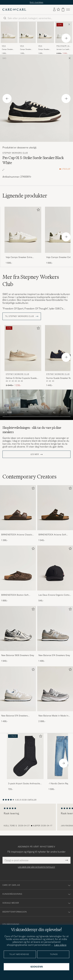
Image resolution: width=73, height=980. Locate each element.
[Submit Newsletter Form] (67, 860)
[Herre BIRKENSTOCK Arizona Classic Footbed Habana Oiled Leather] (18, 508)
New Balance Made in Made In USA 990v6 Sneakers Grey (53, 716)
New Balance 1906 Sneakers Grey (18, 655)
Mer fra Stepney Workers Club (31, 280)
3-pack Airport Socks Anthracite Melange (24, 784)
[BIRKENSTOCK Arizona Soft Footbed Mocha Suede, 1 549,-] (55, 513)
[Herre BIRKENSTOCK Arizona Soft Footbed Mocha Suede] (55, 508)
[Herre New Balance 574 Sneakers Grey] (55, 629)
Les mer (35, 454)
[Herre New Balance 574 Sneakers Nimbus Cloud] (18, 689)
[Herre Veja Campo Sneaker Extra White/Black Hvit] (46, 32)
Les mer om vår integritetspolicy (36, 867)
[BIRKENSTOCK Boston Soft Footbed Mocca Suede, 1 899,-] (18, 574)
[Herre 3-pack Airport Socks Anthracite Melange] (25, 756)
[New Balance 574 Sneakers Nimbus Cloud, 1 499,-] (18, 695)
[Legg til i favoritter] (38, 210)
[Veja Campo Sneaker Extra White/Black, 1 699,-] (46, 38)
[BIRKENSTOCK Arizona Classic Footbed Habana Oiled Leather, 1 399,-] (18, 513)
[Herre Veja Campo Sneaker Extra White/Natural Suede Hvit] (9, 32)
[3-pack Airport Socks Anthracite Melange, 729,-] (25, 762)
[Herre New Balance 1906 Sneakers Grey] (18, 629)
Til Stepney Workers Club (22, 316)
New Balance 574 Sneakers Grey (54, 655)
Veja (4, 46)
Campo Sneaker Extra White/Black (45, 49)
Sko (4, 58)
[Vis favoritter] (58, 10)
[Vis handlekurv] (63, 10)
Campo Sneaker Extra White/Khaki (26, 49)
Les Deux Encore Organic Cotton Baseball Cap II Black (55, 595)
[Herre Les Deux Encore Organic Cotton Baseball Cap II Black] (55, 568)
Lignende (25, 196)
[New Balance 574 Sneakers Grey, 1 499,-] (55, 634)
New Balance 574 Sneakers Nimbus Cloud (14, 716)
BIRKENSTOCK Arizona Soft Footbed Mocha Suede (52, 535)
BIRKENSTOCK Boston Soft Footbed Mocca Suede (15, 595)
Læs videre (60, 945)
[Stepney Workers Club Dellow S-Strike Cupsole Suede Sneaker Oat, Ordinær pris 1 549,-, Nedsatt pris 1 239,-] (23, 356)
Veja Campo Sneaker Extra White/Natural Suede (19, 257)
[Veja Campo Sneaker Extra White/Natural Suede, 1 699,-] (9, 38)
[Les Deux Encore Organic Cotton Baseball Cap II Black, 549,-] (55, 574)
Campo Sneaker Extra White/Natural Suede (9, 49)
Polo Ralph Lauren (63, 46)
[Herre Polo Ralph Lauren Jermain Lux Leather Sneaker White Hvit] (64, 32)
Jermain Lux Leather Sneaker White (64, 49)
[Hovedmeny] (68, 10)
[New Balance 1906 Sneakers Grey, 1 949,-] (18, 634)
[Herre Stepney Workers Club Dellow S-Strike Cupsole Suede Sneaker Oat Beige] (23, 348)
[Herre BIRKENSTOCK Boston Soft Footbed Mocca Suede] (18, 568)
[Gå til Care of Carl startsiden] (14, 10)
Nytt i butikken (36, 2)
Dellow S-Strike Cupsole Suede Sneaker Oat (21, 378)
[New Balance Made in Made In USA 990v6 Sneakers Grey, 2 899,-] (55, 695)
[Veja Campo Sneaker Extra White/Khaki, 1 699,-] (27, 38)
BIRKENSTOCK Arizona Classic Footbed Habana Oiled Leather (17, 535)
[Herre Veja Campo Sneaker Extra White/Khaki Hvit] (27, 32)
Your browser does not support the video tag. (36, 405)
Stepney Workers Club (15, 153)
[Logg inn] (54, 10)
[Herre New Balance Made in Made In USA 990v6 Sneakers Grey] (55, 689)
